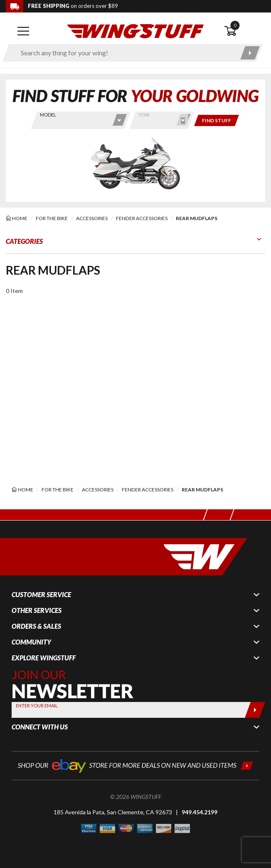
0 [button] (235, 25)
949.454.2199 (200, 812)
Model (48, 115)
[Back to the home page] (135, 31)
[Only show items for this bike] (217, 120)
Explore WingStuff (44, 658)
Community (31, 642)
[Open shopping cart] (245, 31)
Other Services (37, 610)
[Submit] (255, 710)
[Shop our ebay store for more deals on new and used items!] (135, 765)
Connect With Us (40, 727)
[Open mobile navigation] (23, 31)
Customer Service (41, 595)
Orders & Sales (36, 626)
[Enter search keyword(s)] (125, 53)
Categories (24, 241)
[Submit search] (250, 53)
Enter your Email (37, 706)
